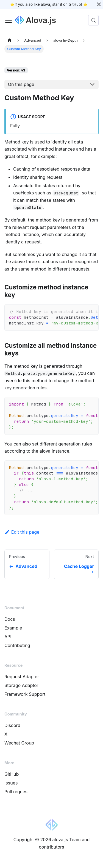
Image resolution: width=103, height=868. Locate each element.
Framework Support (25, 694)
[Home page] (10, 40)
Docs (10, 619)
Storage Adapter (21, 685)
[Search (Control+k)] (93, 20)
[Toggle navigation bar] (9, 20)
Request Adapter (22, 677)
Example (13, 628)
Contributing (17, 645)
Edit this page (22, 532)
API (8, 637)
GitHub (12, 774)
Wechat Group (19, 743)
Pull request (17, 792)
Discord (12, 725)
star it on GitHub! (68, 4)
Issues (11, 783)
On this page (21, 84)
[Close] (99, 4)
